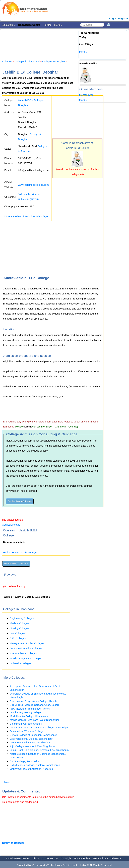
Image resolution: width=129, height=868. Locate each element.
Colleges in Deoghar (54, 61)
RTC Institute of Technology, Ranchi (30, 709)
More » (58, 25)
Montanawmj (86, 95)
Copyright (66, 858)
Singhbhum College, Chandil (26, 724)
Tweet (7, 782)
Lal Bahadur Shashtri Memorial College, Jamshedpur (39, 727)
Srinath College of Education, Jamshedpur (33, 735)
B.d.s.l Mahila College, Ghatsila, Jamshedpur (35, 765)
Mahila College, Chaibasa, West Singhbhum (34, 720)
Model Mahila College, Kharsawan (29, 716)
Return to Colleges (13, 843)
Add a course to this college (20, 552)
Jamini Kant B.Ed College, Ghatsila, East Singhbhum (39, 750)
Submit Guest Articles (18, 858)
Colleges (7, 61)
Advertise (116, 858)
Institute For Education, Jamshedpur (30, 742)
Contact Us (52, 858)
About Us (38, 858)
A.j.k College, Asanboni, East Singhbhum (33, 746)
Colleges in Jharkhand (27, 61)
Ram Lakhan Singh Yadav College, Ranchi (34, 701)
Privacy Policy (82, 858)
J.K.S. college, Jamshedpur (25, 761)
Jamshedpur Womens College (27, 731)
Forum (47, 25)
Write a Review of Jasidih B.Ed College (26, 216)
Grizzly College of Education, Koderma (31, 769)
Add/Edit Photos (11, 525)
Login (113, 18)
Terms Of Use (100, 858)
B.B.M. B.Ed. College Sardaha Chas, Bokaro (35, 705)
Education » (8, 25)
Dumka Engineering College (25, 712)
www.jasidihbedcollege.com (33, 185)
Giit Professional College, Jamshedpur (31, 739)
